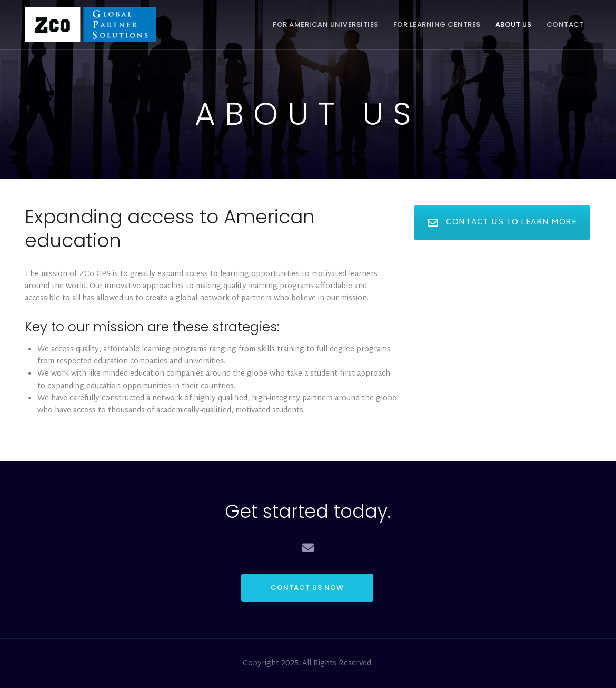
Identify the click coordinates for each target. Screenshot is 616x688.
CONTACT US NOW (307, 588)
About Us (514, 24)
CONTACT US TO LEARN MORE (502, 223)
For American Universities (326, 24)
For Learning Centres (437, 24)
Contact (565, 24)
